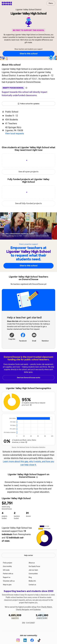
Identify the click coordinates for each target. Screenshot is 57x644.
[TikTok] (39, 640)
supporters (15, 616)
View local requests (15, 133)
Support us (7, 577)
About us (32, 563)
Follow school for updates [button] (29, 104)
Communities (33, 574)
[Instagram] (18, 640)
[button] (12, 336)
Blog (30, 577)
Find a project (7, 563)
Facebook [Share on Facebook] (23, 337)
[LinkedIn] (25, 640)
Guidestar (37, 610)
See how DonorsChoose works (29, 378)
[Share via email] (34, 337)
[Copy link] (12, 336)
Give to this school (29, 54)
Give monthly (7, 566)
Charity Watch (46, 607)
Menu (51, 3)
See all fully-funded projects (28, 203)
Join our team (33, 570)
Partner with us (8, 574)
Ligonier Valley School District (28, 10)
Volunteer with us (9, 581)
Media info (32, 581)
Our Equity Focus (34, 566)
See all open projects (28, 172)
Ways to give (7, 585)
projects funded (42, 616)
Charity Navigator (23, 610)
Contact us (32, 585)
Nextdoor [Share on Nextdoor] (45, 337)
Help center (29, 555)
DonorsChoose (7, 3)
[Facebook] (32, 640)
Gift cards (6, 570)
